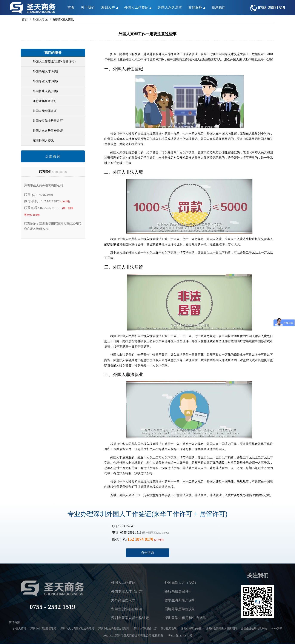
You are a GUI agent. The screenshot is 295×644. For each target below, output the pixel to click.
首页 (71, 7)
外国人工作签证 (138, 7)
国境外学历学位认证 (180, 609)
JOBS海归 (277, 629)
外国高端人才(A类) (45, 71)
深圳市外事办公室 (191, 629)
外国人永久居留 (170, 7)
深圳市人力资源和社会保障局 (77, 629)
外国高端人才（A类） (181, 583)
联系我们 (218, 7)
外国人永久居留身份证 (48, 131)
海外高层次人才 (123, 600)
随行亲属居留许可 (45, 101)
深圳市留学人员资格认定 (130, 618)
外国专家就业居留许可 (48, 121)
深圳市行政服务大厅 (145, 629)
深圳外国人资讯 (63, 19)
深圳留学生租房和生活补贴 (185, 618)
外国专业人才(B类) (45, 81)
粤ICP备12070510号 (180, 635)
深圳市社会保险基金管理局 (114, 629)
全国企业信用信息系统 (254, 629)
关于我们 (88, 7)
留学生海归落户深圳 (180, 600)
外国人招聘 (20, 629)
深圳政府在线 (169, 629)
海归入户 (109, 7)
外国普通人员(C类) (45, 91)
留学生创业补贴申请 (127, 609)
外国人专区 (40, 19)
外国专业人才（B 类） (128, 591)
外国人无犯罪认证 (45, 111)
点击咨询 (53, 156)
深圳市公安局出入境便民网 (221, 629)
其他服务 (197, 7)
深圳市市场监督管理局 (43, 629)
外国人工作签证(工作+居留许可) (54, 61)
